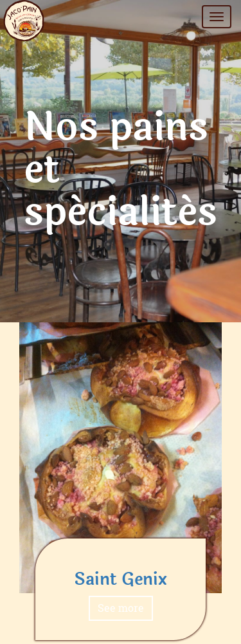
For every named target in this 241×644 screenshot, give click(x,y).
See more (121, 608)
